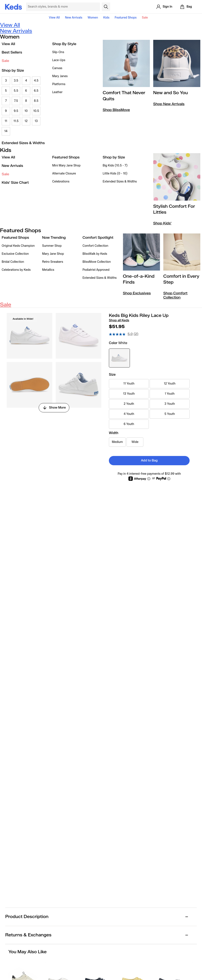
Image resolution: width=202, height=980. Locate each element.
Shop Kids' (162, 223)
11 (6, 121)
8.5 (36, 101)
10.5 (36, 111)
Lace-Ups (59, 60)
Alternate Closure (64, 174)
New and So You (171, 93)
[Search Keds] (63, 7)
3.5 (16, 81)
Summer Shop (52, 246)
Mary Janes (60, 76)
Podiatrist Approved (96, 270)
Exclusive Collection (15, 254)
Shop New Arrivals (169, 104)
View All (54, 18)
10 (26, 111)
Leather (57, 92)
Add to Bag (149, 461)
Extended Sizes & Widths (23, 143)
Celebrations (61, 182)
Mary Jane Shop (53, 254)
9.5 (16, 111)
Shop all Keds (119, 320)
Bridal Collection (13, 262)
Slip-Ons (58, 52)
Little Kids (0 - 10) (115, 174)
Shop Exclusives (137, 293)
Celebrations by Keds (16, 270)
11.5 (16, 121)
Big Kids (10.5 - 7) (115, 166)
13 (36, 121)
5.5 (16, 91)
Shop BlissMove (116, 110)
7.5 (16, 101)
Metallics (48, 270)
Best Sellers (12, 52)
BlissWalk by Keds (95, 254)
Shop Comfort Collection (175, 295)
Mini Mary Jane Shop (66, 166)
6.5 (36, 91)
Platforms (59, 84)
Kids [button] (106, 18)
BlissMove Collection (97, 262)
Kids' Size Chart (15, 183)
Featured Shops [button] (125, 18)
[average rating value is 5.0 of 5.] (121, 334)
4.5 (36, 81)
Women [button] (93, 18)
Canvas (57, 68)
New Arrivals (74, 18)
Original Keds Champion (18, 246)
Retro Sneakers (53, 262)
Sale (145, 18)
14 (6, 131)
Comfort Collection (95, 246)
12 (26, 121)
